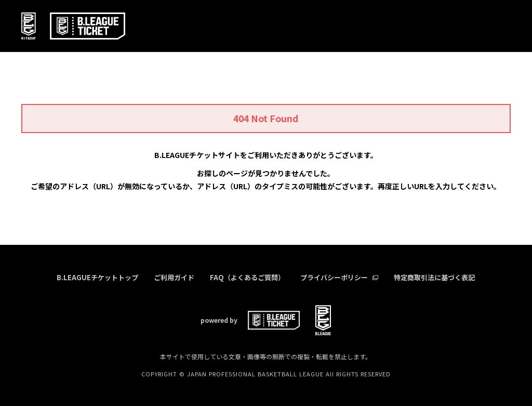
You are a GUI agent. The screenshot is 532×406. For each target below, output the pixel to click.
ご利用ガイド (174, 277)
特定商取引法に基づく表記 (434, 277)
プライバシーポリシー (339, 277)
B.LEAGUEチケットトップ (97, 277)
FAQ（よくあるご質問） (247, 277)
